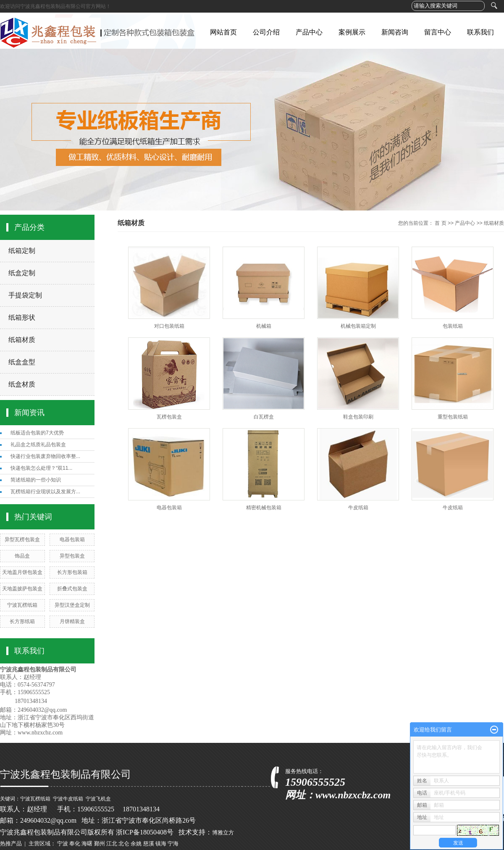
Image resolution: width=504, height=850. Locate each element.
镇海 (161, 843)
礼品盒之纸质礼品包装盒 (38, 445)
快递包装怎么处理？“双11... (41, 468)
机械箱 (264, 326)
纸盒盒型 (22, 362)
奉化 (75, 843)
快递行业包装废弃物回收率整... (45, 456)
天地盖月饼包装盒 (22, 572)
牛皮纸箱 (358, 508)
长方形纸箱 (22, 621)
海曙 (87, 843)
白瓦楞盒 (264, 417)
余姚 (136, 843)
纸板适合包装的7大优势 (37, 433)
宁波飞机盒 (98, 799)
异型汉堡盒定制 (72, 605)
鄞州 (100, 843)
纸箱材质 (22, 340)
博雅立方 (223, 833)
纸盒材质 (22, 384)
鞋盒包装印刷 (358, 417)
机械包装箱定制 (358, 326)
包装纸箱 (453, 326)
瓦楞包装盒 (169, 417)
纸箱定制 (22, 251)
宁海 (173, 843)
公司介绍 (266, 32)
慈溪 (149, 843)
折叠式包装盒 (72, 589)
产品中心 (309, 32)
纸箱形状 (22, 317)
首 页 (440, 223)
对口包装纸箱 (169, 326)
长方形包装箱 (72, 572)
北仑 (124, 843)
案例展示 (352, 32)
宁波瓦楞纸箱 (22, 605)
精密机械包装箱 (264, 508)
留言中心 (438, 32)
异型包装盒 (72, 556)
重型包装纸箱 (453, 417)
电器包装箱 (72, 539)
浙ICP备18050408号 (145, 832)
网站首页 (223, 32)
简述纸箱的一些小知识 (36, 480)
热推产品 (11, 843)
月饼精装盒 (72, 621)
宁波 (63, 843)
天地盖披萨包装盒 (22, 589)
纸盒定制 (22, 273)
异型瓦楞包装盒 (22, 539)
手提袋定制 (25, 295)
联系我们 (480, 32)
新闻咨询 (395, 32)
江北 (112, 843)
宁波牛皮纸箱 (68, 799)
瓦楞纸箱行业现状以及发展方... (45, 492)
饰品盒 (22, 556)
